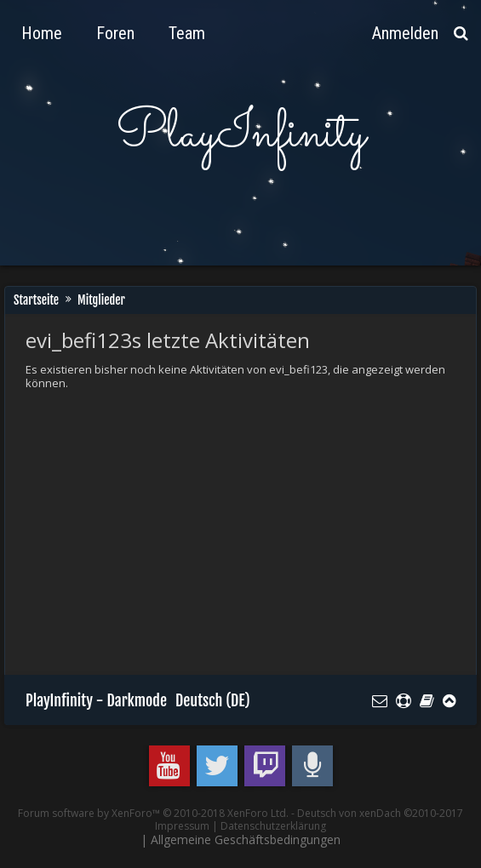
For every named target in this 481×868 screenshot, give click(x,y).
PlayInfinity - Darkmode (96, 700)
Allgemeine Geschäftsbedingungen (246, 839)
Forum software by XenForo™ (153, 813)
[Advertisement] (253, 530)
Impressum (182, 826)
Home (42, 33)
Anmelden (405, 33)
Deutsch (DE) (213, 700)
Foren (115, 33)
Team (187, 33)
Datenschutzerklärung (273, 826)
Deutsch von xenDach (380, 813)
